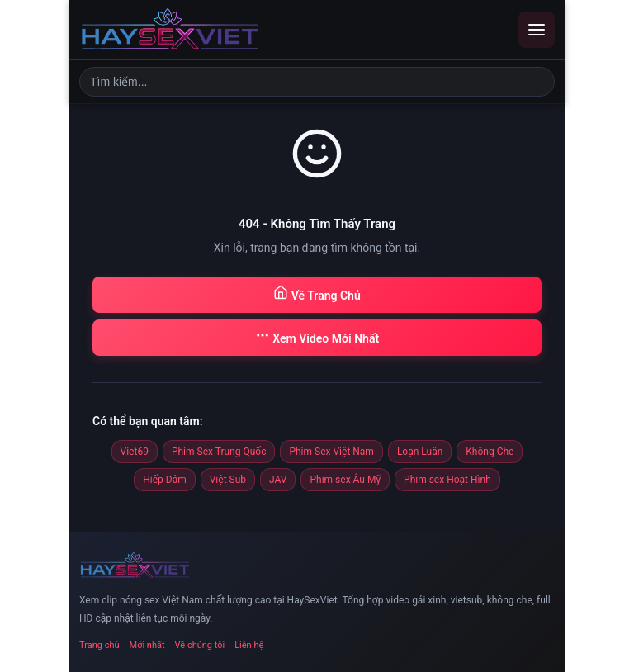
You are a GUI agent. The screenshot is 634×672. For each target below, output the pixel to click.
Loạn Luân (420, 452)
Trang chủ (99, 645)
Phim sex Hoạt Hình (447, 480)
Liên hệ (249, 645)
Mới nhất (147, 645)
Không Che (490, 452)
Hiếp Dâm (164, 480)
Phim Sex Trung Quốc (219, 452)
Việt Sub (228, 480)
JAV (278, 480)
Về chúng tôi (200, 645)
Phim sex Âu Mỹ (345, 480)
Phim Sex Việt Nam (331, 452)
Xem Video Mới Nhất (317, 336)
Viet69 (135, 452)
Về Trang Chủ (317, 293)
